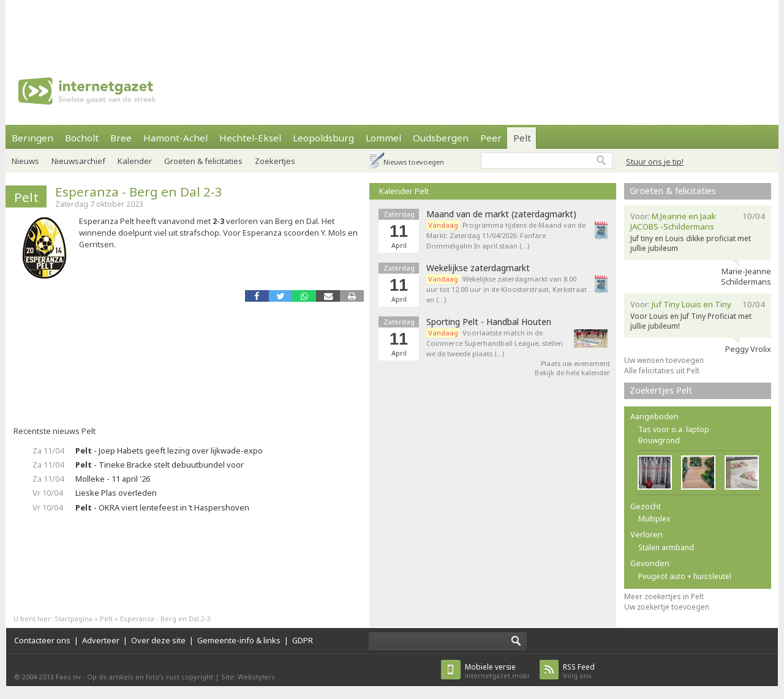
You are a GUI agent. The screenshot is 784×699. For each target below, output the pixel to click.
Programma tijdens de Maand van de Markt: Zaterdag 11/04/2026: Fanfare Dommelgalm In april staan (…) (506, 235)
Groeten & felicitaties (203, 161)
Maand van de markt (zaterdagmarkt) (501, 214)
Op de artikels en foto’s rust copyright (150, 677)
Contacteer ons (42, 640)
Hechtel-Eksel (250, 138)
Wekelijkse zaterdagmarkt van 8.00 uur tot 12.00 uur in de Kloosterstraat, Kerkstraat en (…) (507, 289)
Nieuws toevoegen (414, 162)
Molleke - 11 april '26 (113, 479)
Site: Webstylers (248, 677)
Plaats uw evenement (575, 363)
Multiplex (654, 519)
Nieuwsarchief (78, 161)
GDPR (303, 640)
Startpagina (73, 619)
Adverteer (101, 640)
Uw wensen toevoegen (664, 360)
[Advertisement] (392, 28)
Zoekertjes (275, 161)
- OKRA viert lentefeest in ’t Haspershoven (162, 507)
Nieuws (25, 161)
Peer (491, 138)
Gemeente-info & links (239, 640)
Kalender (135, 161)
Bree (121, 138)
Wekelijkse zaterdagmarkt (478, 268)
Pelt (522, 138)
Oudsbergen (441, 138)
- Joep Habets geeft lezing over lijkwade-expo (169, 450)
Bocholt (82, 138)
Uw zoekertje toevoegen (667, 607)
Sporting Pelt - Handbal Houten (489, 322)
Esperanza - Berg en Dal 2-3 (139, 192)
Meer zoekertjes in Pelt (664, 596)
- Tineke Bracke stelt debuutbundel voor (160, 465)
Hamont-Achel (175, 138)
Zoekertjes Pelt (661, 390)
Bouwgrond (659, 440)
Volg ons (579, 671)
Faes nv (68, 677)
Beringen (32, 138)
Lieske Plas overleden (116, 493)
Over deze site (158, 640)
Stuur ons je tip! (655, 162)
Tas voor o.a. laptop (674, 429)
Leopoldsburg (323, 138)
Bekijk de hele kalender (572, 372)
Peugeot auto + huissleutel (685, 576)
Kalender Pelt (404, 191)
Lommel (383, 138)
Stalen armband (666, 548)
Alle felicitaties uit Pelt (662, 371)
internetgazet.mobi (497, 671)
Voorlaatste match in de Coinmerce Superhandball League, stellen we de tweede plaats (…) (495, 343)
